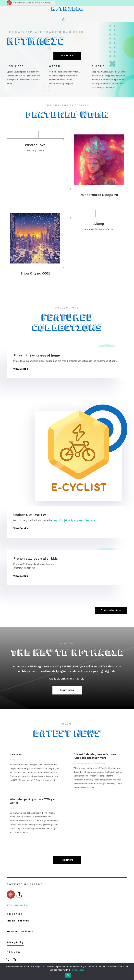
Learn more (67, 690)
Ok (68, 975)
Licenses (16, 754)
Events (97, 763)
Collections (87, 763)
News (13, 760)
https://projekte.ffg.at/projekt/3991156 (74, 520)
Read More (67, 860)
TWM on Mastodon (17, 905)
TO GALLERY (67, 56)
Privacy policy (77, 970)
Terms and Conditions (20, 932)
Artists (77, 763)
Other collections (111, 610)
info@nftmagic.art (18, 921)
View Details (21, 369)
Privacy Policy (15, 942)
